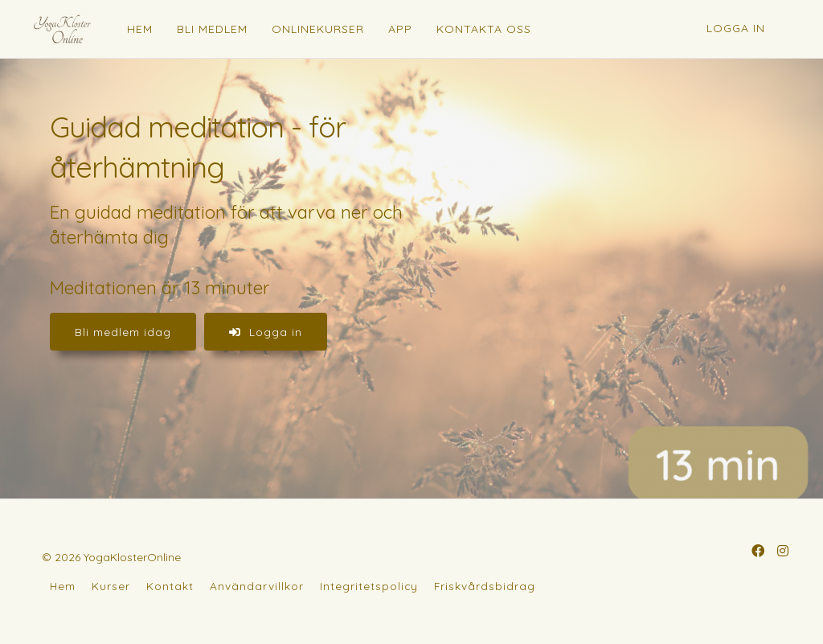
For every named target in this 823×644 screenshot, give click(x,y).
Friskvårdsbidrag (485, 586)
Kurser (111, 586)
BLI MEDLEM (212, 29)
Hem (63, 586)
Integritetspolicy (369, 586)
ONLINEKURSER (318, 29)
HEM (140, 29)
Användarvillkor (257, 586)
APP (400, 29)
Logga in (736, 28)
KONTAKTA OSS (484, 29)
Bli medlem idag (123, 332)
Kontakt (170, 586)
